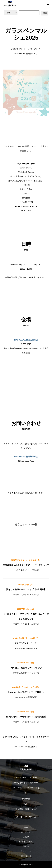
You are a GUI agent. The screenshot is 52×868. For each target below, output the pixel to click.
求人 (26, 793)
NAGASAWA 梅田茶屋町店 (26, 340)
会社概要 (26, 799)
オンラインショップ (26, 842)
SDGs (26, 804)
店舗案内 (26, 837)
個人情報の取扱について (26, 809)
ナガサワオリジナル (26, 832)
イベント (26, 846)
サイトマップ (26, 851)
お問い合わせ (26, 856)
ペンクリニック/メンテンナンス (26, 788)
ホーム (26, 828)
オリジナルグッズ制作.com (26, 783)
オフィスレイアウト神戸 (26, 777)
